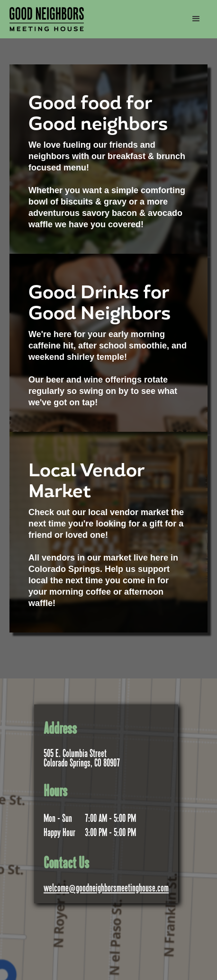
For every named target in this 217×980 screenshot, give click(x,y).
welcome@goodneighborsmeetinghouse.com (106, 889)
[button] (196, 19)
